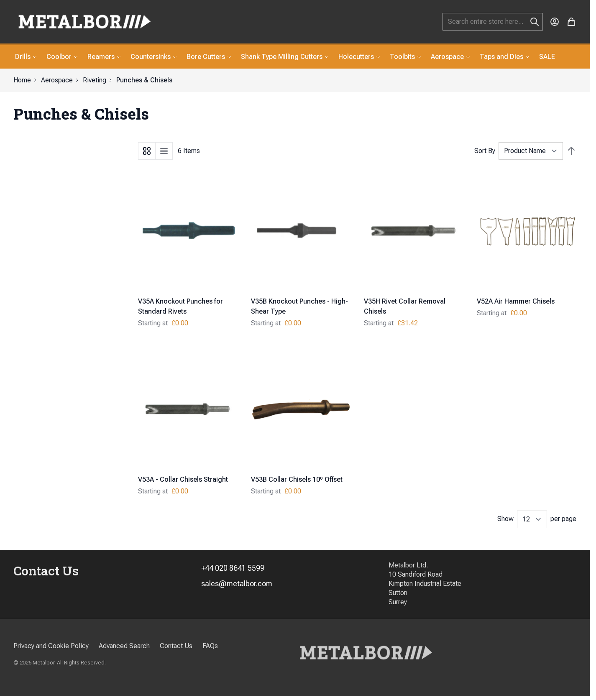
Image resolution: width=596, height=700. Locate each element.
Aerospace (57, 80)
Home (22, 80)
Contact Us (176, 646)
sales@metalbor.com (237, 584)
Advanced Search (124, 646)
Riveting (95, 80)
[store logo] (84, 22)
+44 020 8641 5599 (233, 568)
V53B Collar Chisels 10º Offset (297, 479)
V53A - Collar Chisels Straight (183, 479)
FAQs (210, 646)
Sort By (485, 151)
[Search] (535, 22)
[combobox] (493, 22)
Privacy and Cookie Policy (51, 646)
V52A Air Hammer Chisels (516, 301)
